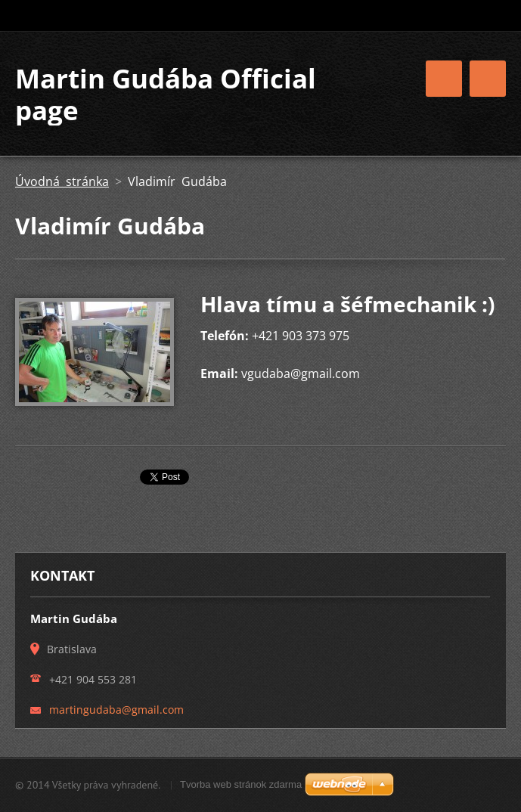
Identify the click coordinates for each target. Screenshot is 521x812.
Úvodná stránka (62, 181)
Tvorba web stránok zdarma (241, 784)
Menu (488, 79)
